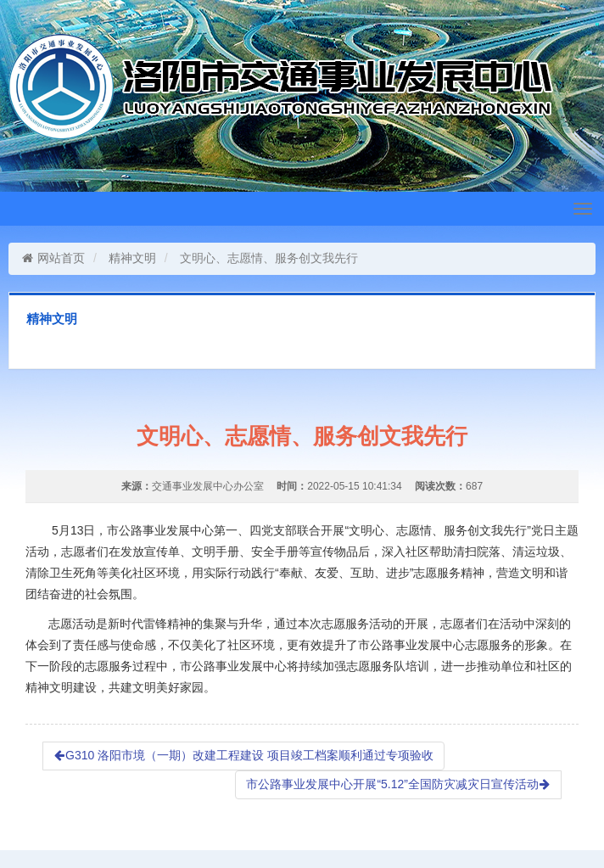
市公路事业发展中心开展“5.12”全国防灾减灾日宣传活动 (398, 784)
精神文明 (132, 258)
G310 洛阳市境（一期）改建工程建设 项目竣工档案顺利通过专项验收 (243, 755)
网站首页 (53, 258)
